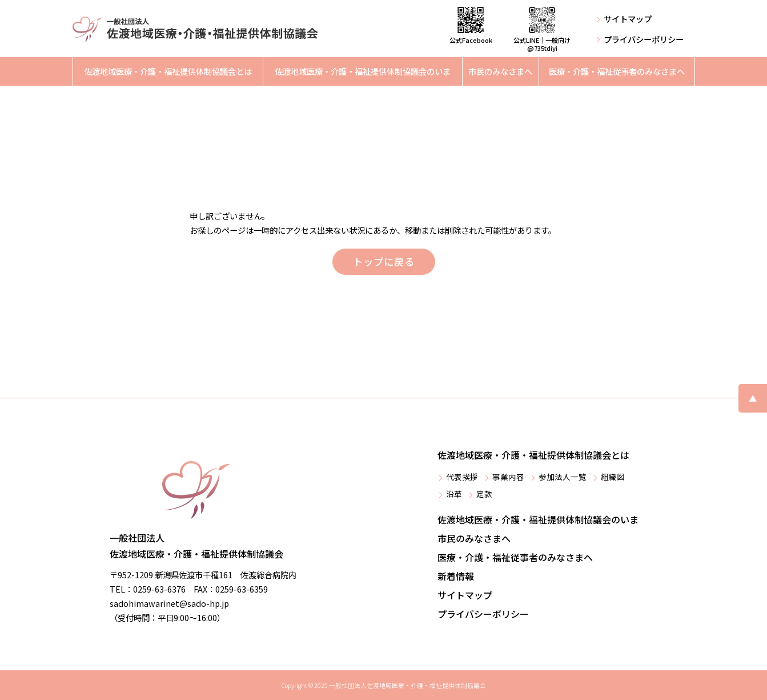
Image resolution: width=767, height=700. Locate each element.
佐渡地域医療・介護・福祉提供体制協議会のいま (363, 71)
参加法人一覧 (563, 477)
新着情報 (456, 576)
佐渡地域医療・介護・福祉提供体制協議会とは (168, 71)
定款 (484, 494)
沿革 (454, 494)
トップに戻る (384, 261)
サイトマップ (628, 19)
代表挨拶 (462, 477)
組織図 (613, 477)
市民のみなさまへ (500, 71)
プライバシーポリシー (644, 39)
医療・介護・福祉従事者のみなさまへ (617, 71)
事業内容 (508, 477)
